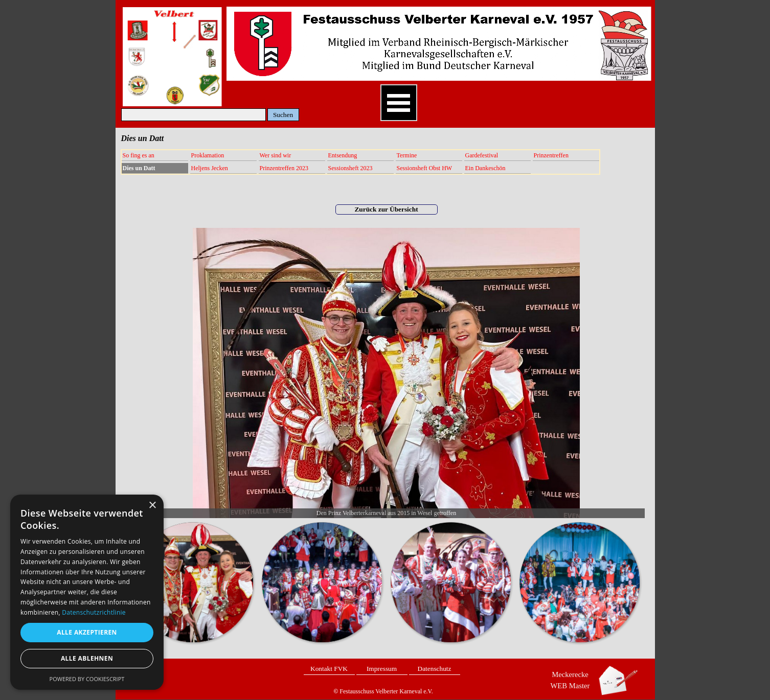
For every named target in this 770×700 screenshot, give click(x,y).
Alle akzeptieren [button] (87, 632)
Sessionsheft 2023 (350, 168)
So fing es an (139, 155)
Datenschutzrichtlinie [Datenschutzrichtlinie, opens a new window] (94, 612)
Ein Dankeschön (485, 168)
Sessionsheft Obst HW (425, 168)
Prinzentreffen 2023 (284, 168)
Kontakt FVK (329, 669)
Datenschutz (435, 669)
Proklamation (208, 155)
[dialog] (87, 592)
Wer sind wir (276, 155)
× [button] (152, 506)
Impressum (382, 669)
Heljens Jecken (210, 168)
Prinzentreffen (551, 155)
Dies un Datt (139, 168)
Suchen (283, 115)
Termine (407, 155)
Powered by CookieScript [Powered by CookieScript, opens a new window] (87, 679)
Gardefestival (482, 155)
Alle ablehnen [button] (87, 658)
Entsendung (343, 155)
